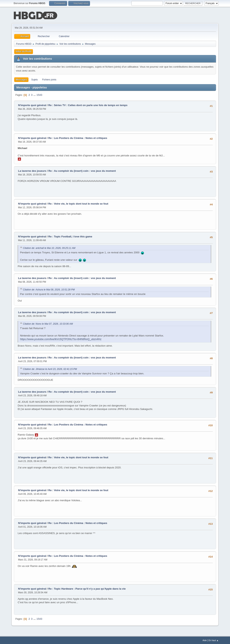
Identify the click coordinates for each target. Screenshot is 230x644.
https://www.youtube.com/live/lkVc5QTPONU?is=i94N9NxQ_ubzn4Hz (61, 339)
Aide (205, 640)
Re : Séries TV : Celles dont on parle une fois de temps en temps (88, 105)
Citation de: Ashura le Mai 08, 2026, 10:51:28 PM (49, 289)
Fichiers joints (49, 79)
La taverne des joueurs (32, 170)
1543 (39, 95)
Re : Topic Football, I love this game (70, 236)
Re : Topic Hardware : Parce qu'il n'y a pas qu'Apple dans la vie (87, 588)
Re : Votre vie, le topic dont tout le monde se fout (78, 203)
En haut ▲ (214, 640)
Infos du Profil (24, 51)
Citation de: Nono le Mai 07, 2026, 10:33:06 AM (48, 323)
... (35, 95)
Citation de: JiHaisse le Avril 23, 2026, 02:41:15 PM (50, 369)
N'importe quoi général (32, 105)
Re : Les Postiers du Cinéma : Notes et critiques (78, 138)
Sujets (34, 79)
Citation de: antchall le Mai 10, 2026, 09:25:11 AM (49, 248)
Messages (21, 79)
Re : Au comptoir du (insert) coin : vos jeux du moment (82, 170)
